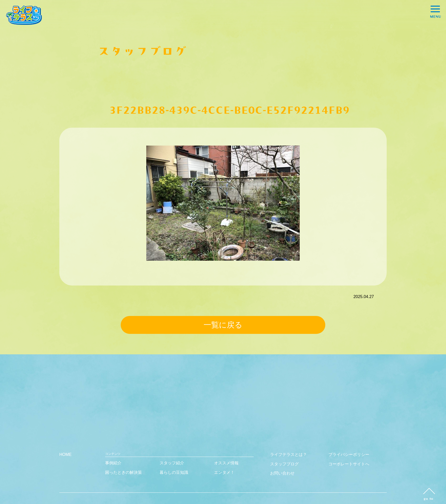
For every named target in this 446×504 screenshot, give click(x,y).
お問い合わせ (282, 473)
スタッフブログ (284, 464)
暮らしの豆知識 (174, 472)
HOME (65, 454)
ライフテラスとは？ (288, 454)
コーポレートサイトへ (349, 464)
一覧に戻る (223, 325)
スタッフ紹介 (172, 463)
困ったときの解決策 (124, 472)
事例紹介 (113, 463)
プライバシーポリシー (349, 454)
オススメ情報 (226, 463)
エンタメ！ (224, 472)
